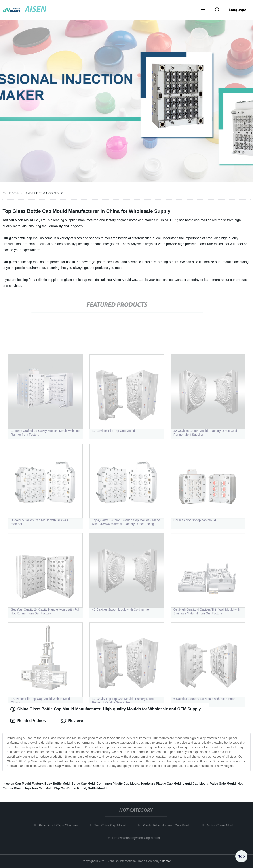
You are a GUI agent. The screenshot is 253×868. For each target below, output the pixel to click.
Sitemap (166, 861)
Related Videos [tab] (28, 721)
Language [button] (238, 10)
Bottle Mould (97, 788)
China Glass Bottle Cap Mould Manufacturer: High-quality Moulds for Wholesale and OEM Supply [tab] (105, 709)
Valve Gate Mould (223, 784)
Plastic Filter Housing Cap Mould (168, 825)
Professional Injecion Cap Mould (138, 838)
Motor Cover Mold (222, 825)
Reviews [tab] (73, 721)
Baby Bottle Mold (57, 784)
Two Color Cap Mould (112, 825)
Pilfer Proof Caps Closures (60, 825)
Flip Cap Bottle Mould (70, 788)
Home (14, 193)
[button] (203, 10)
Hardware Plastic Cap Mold (161, 784)
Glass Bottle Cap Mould (45, 193)
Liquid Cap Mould (195, 784)
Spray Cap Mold (83, 784)
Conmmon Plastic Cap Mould (118, 784)
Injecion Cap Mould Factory (23, 784)
